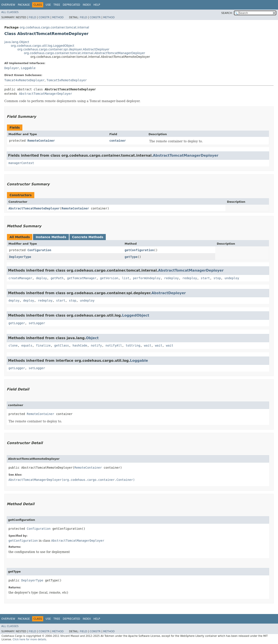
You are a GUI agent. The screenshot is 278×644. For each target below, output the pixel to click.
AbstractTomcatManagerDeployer (45, 94)
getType (131, 257)
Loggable (28, 68)
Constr (44, 17)
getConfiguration (139, 250)
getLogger (17, 323)
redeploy (171, 278)
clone (13, 345)
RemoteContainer (41, 141)
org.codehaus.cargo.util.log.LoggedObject (43, 46)
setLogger (37, 323)
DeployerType (20, 257)
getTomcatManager (82, 278)
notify (96, 345)
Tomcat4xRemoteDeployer (24, 80)
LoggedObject (136, 315)
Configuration (39, 250)
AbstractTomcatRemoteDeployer (34, 208)
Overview (8, 5)
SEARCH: (227, 13)
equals (27, 345)
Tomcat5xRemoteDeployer (67, 80)
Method (58, 17)
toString (133, 345)
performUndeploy (147, 278)
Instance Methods (51, 237)
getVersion (109, 278)
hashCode (80, 345)
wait (148, 345)
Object (92, 338)
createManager (20, 278)
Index (87, 5)
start (205, 278)
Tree (57, 5)
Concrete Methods (88, 237)
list (126, 278)
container (117, 141)
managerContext (21, 163)
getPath (57, 278)
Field (32, 17)
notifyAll (114, 345)
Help (97, 5)
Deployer (12, 68)
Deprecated (71, 5)
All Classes (10, 12)
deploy (41, 278)
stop (217, 278)
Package (24, 5)
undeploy (232, 278)
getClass (62, 345)
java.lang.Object (17, 42)
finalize (43, 345)
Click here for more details (29, 639)
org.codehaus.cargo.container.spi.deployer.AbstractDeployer (63, 49)
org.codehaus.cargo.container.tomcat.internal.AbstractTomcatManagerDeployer (84, 53)
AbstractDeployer (169, 293)
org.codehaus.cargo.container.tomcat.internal (54, 27)
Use (48, 5)
